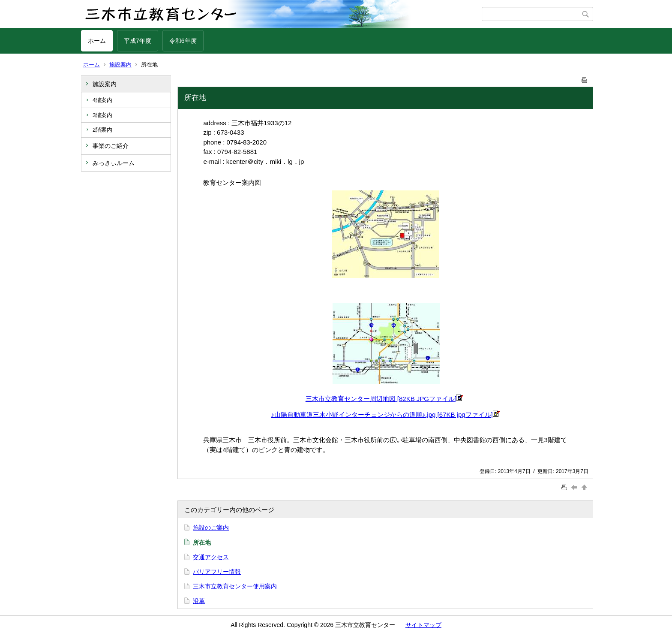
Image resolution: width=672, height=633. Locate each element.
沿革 (199, 601)
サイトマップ (423, 625)
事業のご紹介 (111, 146)
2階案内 (102, 130)
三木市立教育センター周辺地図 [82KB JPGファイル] (385, 399)
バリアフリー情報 (217, 572)
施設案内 (120, 65)
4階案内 (102, 100)
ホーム (97, 41)
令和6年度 (183, 41)
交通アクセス (211, 557)
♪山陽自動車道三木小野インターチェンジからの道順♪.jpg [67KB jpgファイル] (385, 414)
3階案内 (102, 115)
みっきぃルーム (114, 163)
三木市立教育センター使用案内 (235, 586)
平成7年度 (138, 41)
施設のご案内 (211, 527)
